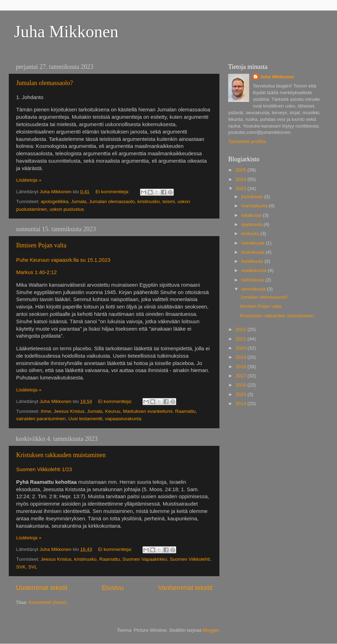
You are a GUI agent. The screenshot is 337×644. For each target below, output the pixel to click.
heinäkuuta (253, 243)
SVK (21, 567)
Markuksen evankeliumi (148, 411)
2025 (242, 170)
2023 (242, 188)
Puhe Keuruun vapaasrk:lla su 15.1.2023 (63, 260)
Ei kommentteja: (113, 192)
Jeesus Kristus (69, 411)
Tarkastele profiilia (247, 141)
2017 (242, 376)
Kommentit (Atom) (48, 602)
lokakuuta (252, 215)
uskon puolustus (67, 209)
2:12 (52, 272)
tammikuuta (254, 289)
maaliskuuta (255, 270)
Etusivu (113, 588)
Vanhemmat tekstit (185, 588)
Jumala (79, 201)
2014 (242, 404)
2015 (242, 394)
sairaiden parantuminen (41, 419)
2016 (242, 385)
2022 (242, 329)
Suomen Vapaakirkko (145, 559)
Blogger (211, 630)
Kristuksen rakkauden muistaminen (61, 455)
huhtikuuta (253, 261)
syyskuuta (252, 224)
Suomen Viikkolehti (190, 559)
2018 (242, 367)
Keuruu (113, 411)
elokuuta (251, 233)
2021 (242, 339)
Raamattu (186, 411)
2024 (242, 179)
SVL (33, 567)
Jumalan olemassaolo (112, 201)
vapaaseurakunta (123, 419)
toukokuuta (253, 252)
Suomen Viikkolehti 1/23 (44, 469)
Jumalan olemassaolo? (44, 83)
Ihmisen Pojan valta (41, 245)
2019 (242, 357)
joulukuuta (253, 197)
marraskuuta (255, 206)
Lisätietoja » (29, 180)
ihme (46, 411)
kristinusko (149, 201)
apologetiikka (55, 201)
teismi (169, 201)
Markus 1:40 (31, 272)
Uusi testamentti (85, 419)
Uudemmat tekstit (42, 588)
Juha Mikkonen (66, 31)
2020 (242, 348)
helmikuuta (253, 280)
